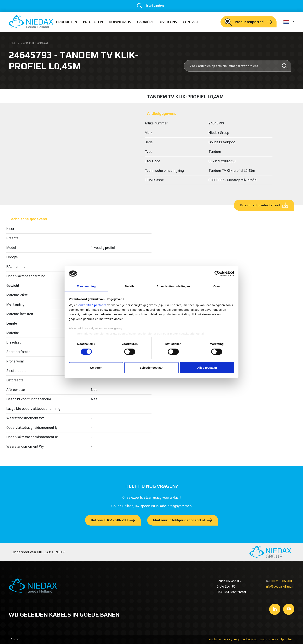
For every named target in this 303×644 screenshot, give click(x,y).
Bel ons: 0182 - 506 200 (109, 520)
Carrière (146, 22)
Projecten (93, 22)
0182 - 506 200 (281, 581)
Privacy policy (232, 639)
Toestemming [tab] (86, 286)
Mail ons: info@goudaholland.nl (179, 520)
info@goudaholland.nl (280, 587)
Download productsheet (260, 205)
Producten (67, 22)
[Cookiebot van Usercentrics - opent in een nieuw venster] (217, 274)
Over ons (168, 22)
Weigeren (96, 368)
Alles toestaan (207, 368)
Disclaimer (215, 639)
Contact (191, 22)
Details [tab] (130, 286)
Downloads (120, 22)
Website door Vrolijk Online (276, 639)
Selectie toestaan (152, 368)
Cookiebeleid (249, 639)
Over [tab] (217, 286)
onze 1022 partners (92, 305)
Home (12, 43)
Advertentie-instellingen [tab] (173, 286)
